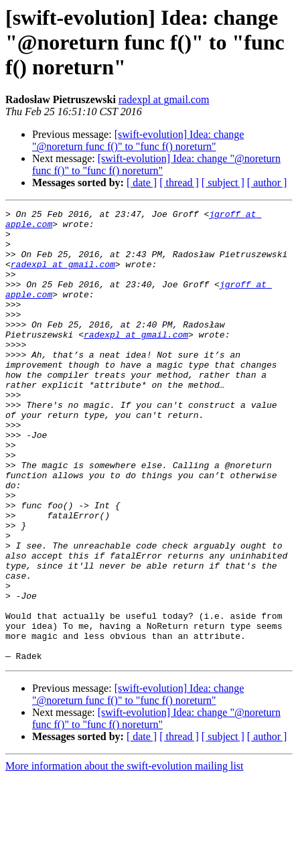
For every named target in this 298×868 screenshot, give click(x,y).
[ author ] (267, 183)
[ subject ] (223, 183)
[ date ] (142, 183)
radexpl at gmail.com (164, 99)
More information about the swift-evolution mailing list (125, 856)
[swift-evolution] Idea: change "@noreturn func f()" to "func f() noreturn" (138, 140)
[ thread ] (179, 183)
